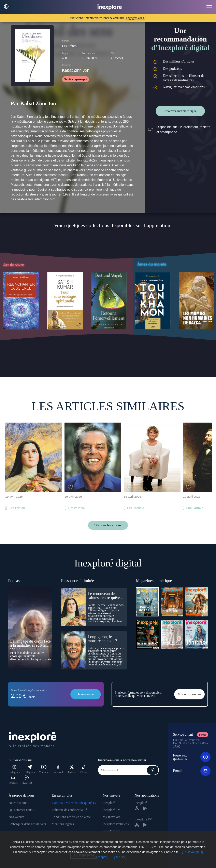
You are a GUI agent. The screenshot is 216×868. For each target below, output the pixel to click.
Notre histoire (18, 803)
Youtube (44, 769)
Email (192, 771)
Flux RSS (27, 780)
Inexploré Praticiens (116, 824)
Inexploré (109, 803)
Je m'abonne (86, 694)
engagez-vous (135, 18)
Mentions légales (63, 824)
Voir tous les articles (108, 525)
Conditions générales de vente (71, 817)
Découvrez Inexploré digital (180, 111)
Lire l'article (17, 508)
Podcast (13, 780)
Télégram (30, 769)
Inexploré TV (111, 810)
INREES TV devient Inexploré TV (74, 803)
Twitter (72, 769)
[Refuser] (120, 857)
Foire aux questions (192, 757)
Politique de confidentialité (69, 810)
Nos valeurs (16, 817)
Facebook (58, 769)
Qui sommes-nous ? (22, 810)
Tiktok (84, 769)
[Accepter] (101, 857)
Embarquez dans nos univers (27, 824)
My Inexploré (112, 817)
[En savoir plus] (192, 852)
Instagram (14, 769)
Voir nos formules (189, 694)
